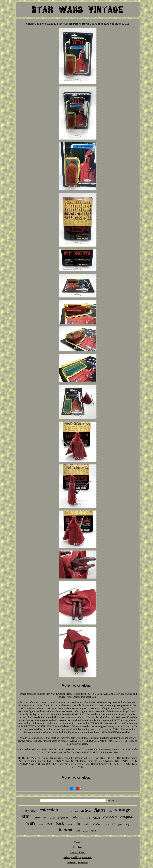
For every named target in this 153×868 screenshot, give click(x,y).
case (69, 825)
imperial (69, 812)
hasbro (106, 825)
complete (110, 817)
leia (110, 811)
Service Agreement (78, 863)
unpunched (85, 818)
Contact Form (78, 852)
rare (37, 817)
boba (75, 817)
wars (31, 823)
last (62, 812)
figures (63, 817)
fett (114, 824)
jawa (120, 825)
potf (127, 824)
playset (86, 831)
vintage (123, 810)
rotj (45, 817)
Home (77, 842)
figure (100, 810)
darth (53, 818)
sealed (87, 824)
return (96, 818)
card (78, 831)
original (127, 817)
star (26, 816)
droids (97, 824)
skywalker (31, 811)
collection (49, 810)
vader (94, 831)
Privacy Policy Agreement (78, 857)
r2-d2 (49, 824)
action (86, 810)
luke (78, 824)
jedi (76, 811)
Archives (78, 847)
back (60, 823)
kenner (66, 829)
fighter (41, 825)
